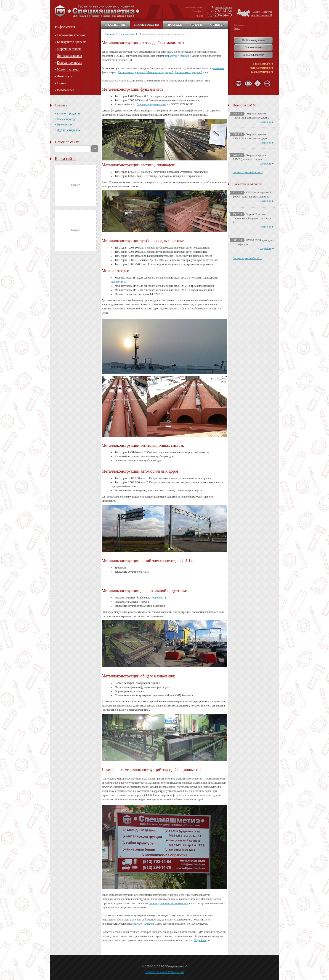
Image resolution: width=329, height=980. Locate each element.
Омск (237, 28)
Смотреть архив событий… (247, 258)
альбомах (219, 68)
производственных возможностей (168, 903)
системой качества (143, 924)
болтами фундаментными (151, 104)
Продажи (174, 25)
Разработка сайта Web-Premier (165, 972)
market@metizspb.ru (261, 68)
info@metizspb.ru (263, 64)
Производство (147, 25)
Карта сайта (65, 159)
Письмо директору (254, 55)
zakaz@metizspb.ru (262, 72)
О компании (116, 25)
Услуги (196, 25)
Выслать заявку (253, 47)
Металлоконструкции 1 (131, 72)
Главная (110, 34)
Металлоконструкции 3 (188, 72)
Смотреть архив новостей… (248, 172)
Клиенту (217, 25)
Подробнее (117, 282)
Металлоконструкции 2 (160, 72)
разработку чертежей (177, 56)
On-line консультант (253, 40)
